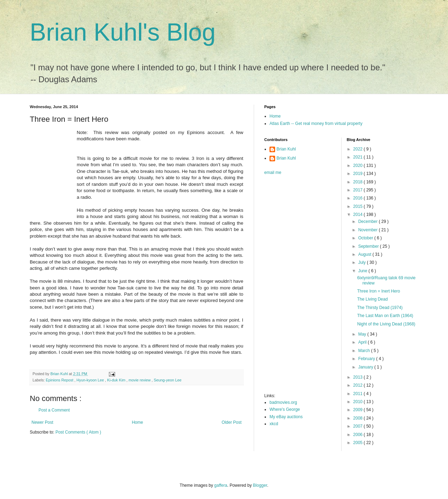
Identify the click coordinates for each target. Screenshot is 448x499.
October (366, 238)
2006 (358, 435)
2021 (358, 157)
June (363, 271)
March (365, 351)
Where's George (285, 409)
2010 (358, 402)
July (362, 262)
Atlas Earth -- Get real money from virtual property (316, 124)
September (369, 246)
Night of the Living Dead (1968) (386, 324)
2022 (358, 149)
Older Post (232, 422)
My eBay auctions (286, 417)
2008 (358, 418)
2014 (358, 215)
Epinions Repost (60, 380)
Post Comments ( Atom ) (78, 432)
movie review (140, 380)
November (368, 230)
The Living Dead (372, 299)
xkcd (274, 424)
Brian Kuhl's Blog (123, 32)
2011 (358, 394)
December (368, 222)
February (367, 359)
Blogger (260, 485)
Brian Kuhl (286, 149)
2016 (358, 198)
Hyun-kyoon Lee (91, 380)
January (366, 367)
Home (138, 422)
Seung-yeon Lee (167, 380)
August (365, 254)
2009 (358, 410)
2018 (358, 182)
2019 (358, 174)
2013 (358, 377)
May (363, 334)
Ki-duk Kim (117, 380)
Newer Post (42, 422)
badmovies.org (283, 402)
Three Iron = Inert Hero (378, 291)
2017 (358, 190)
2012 (358, 385)
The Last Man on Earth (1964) (385, 316)
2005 (358, 443)
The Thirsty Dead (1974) (380, 308)
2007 (358, 426)
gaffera (221, 485)
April (363, 342)
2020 (358, 166)
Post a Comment (54, 410)
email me (273, 173)
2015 (358, 206)
